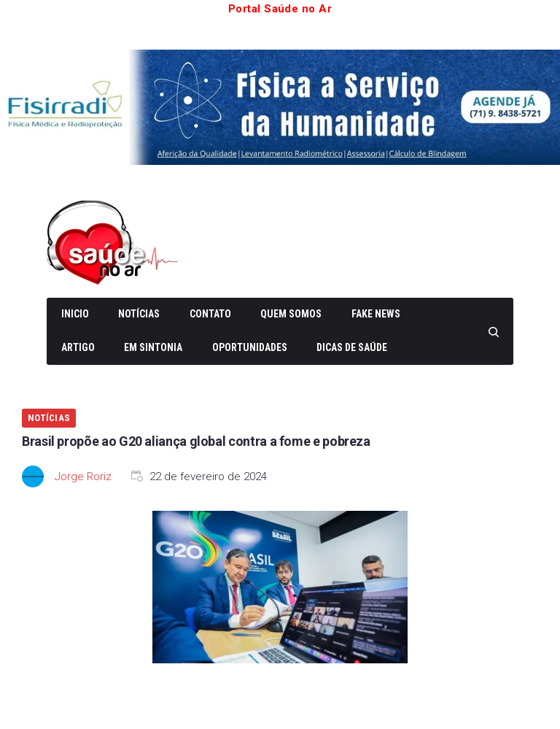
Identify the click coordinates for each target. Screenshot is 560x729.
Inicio (75, 314)
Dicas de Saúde (352, 347)
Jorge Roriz (83, 477)
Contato (210, 314)
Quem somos (291, 314)
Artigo (78, 347)
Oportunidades (250, 347)
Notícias (139, 314)
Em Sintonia (153, 347)
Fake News (376, 314)
